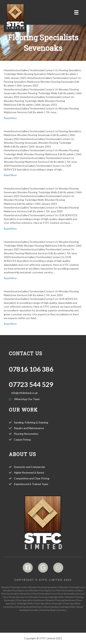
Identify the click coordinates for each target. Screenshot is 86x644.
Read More (10, 118)
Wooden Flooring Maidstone (60, 600)
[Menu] (76, 12)
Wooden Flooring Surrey (42, 590)
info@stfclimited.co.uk (25, 393)
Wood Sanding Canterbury (53, 610)
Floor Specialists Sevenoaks (49, 603)
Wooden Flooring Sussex (16, 590)
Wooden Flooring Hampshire (43, 587)
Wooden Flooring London (14, 587)
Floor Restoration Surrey (15, 597)
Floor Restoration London (69, 590)
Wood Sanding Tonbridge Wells (59, 607)
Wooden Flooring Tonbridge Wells (47, 597)
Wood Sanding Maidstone (29, 607)
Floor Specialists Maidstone (30, 600)
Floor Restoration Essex (45, 594)
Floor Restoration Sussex (71, 594)
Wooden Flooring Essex (72, 587)
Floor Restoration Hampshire (16, 594)
